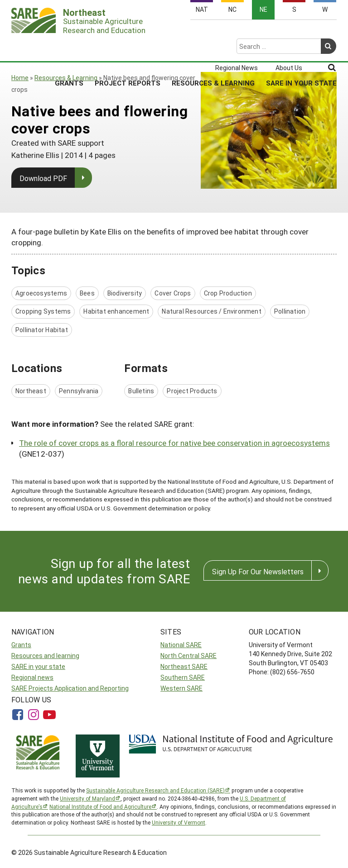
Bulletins (141, 391)
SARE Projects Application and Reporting (70, 688)
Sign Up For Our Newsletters (258, 571)
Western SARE (181, 688)
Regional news (32, 677)
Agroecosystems (41, 293)
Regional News (237, 33)
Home (20, 78)
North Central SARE (188, 656)
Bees (87, 293)
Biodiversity (125, 293)
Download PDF (43, 178)
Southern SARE (183, 677)
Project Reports (128, 48)
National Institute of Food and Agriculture (100, 806)
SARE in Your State (301, 48)
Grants (69, 48)
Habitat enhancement (116, 311)
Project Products (192, 391)
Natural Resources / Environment (212, 311)
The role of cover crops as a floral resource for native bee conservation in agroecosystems (174, 443)
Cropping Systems (43, 311)
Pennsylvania (79, 391)
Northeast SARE (184, 666)
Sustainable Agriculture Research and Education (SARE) (155, 790)
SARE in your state (38, 666)
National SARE (181, 645)
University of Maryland (87, 798)
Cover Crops (173, 293)
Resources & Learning (213, 48)
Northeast (31, 391)
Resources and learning (45, 656)
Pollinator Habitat (42, 330)
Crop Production (228, 293)
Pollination (290, 311)
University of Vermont (179, 822)
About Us (289, 33)
